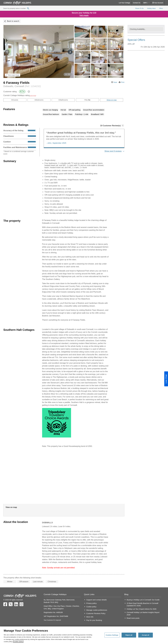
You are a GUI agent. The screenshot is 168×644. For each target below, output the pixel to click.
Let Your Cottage (124, 3)
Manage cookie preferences (97, 610)
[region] (84, 635)
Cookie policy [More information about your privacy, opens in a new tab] (18, 642)
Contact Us (137, 3)
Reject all (129, 635)
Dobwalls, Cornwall (22, 86)
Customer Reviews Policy (96, 613)
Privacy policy (91, 603)
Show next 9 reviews (113, 151)
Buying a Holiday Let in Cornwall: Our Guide (143, 600)
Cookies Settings (112, 635)
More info (90, 617)
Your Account (158, 3)
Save (115, 82)
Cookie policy (91, 607)
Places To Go (139, 8)
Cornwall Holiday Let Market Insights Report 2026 (143, 614)
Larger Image (13, 75)
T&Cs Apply (84, 15)
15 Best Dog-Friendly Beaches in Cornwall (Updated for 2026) (142, 604)
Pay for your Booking (94, 620)
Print (123, 82)
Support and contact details (96, 600)
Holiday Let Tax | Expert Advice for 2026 (142, 609)
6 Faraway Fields (16, 83)
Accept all (146, 635)
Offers (161, 8)
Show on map (112, 100)
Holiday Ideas (151, 8)
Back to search (13, 21)
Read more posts (133, 618)
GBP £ (146, 3)
